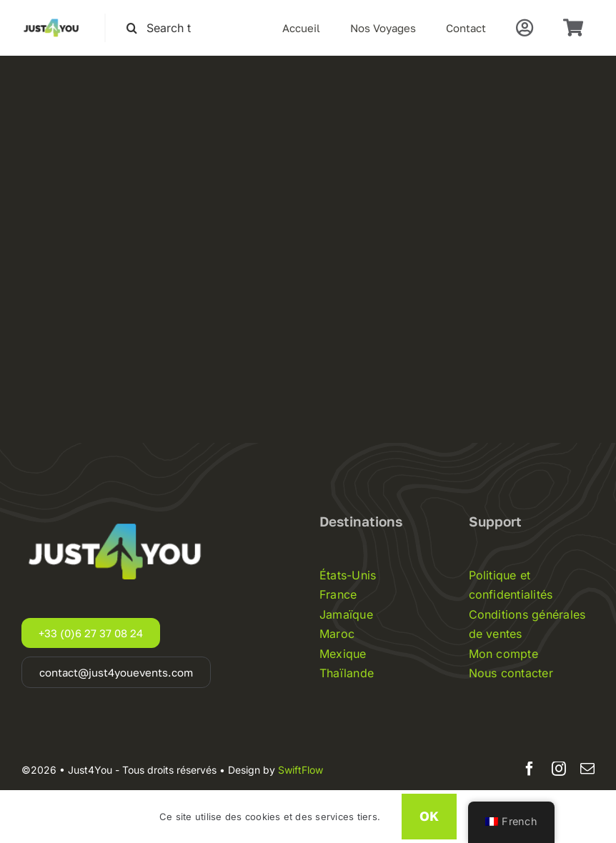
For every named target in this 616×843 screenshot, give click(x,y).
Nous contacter (511, 673)
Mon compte (503, 654)
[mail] (587, 769)
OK (429, 816)
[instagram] (559, 769)
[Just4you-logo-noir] (52, 19)
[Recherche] (132, 28)
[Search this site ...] (165, 28)
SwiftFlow (300, 770)
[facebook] (530, 769)
